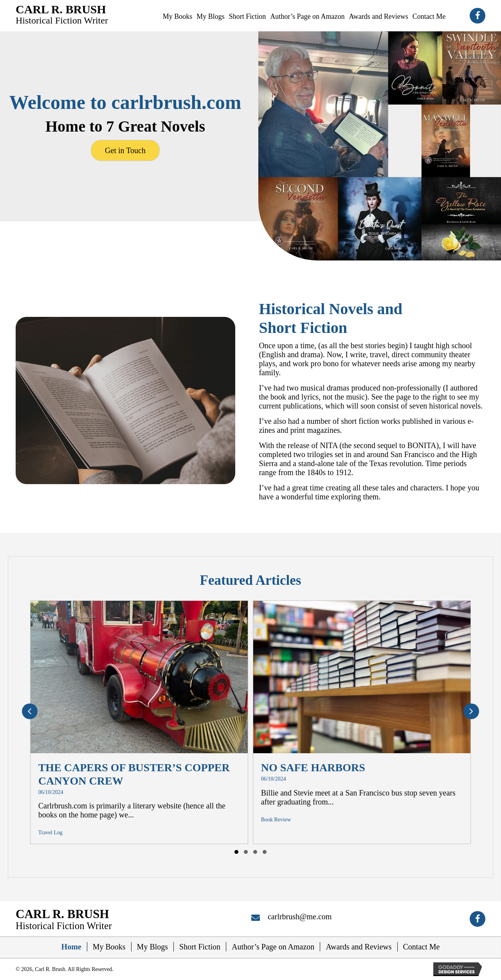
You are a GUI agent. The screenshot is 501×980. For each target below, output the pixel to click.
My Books (109, 947)
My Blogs (152, 947)
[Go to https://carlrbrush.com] (62, 14)
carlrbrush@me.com (300, 917)
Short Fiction (200, 947)
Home (71, 947)
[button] (478, 16)
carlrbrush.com (177, 102)
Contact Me (422, 947)
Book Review (276, 820)
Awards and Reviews (359, 947)
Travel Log (50, 833)
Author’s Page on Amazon (273, 947)
